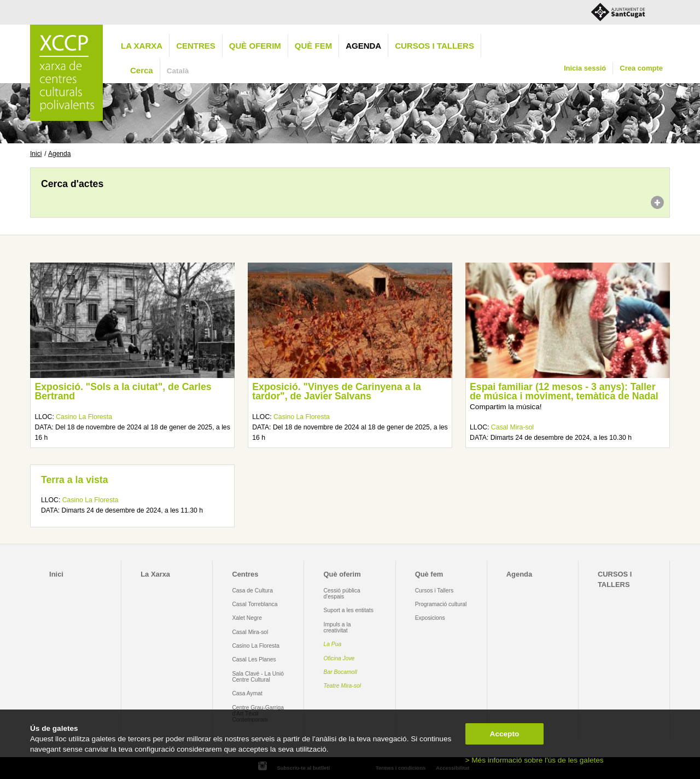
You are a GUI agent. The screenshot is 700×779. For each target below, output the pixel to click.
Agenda (363, 46)
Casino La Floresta (84, 417)
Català (178, 71)
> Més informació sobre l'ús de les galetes (535, 760)
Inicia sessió (585, 68)
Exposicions (430, 618)
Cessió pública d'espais (342, 594)
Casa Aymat (247, 693)
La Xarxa (142, 46)
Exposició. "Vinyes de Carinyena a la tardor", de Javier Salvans (337, 392)
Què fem (313, 46)
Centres (196, 46)
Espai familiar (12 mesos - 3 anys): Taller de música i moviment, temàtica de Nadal (564, 392)
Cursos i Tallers (434, 591)
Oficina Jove (339, 658)
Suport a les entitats (349, 610)
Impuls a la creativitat (337, 627)
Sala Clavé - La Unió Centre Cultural (258, 677)
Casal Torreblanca (255, 604)
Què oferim (255, 46)
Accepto (505, 734)
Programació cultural (441, 604)
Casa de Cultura (252, 591)
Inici (36, 154)
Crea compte (641, 68)
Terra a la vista (74, 480)
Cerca (142, 70)
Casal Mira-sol (512, 427)
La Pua (333, 644)
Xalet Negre (247, 618)
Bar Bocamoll (340, 672)
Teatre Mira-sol (343, 686)
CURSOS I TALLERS (434, 46)
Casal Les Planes (254, 659)
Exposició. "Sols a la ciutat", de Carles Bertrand (123, 392)
